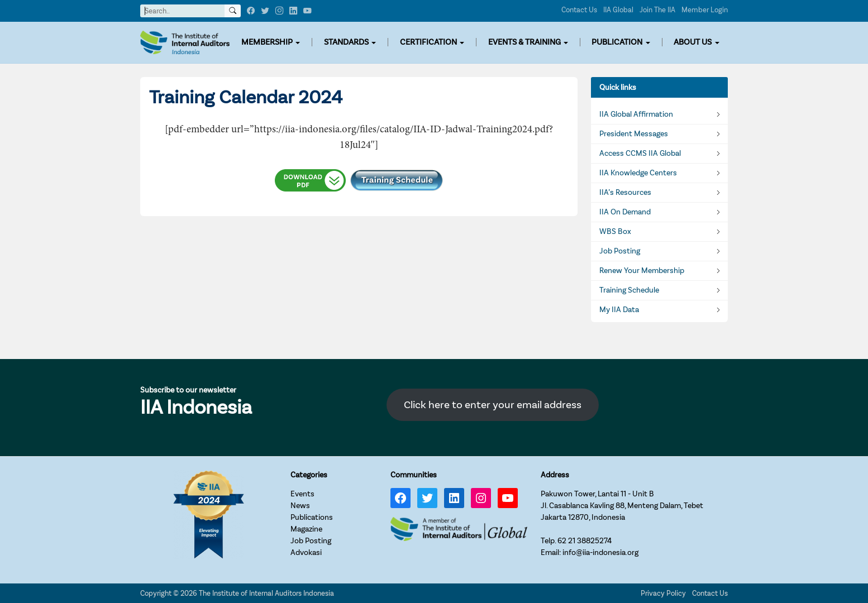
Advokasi (306, 552)
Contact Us (579, 10)
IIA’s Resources (625, 193)
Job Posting (620, 251)
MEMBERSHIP (267, 42)
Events (302, 494)
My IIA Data (619, 310)
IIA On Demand (625, 212)
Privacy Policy (663, 593)
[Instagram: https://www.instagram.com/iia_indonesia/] (481, 498)
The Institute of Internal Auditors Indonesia (266, 593)
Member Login (705, 10)
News (300, 506)
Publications (312, 517)
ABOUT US (693, 42)
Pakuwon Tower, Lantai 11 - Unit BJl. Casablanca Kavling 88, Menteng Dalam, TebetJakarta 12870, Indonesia (622, 506)
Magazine (306, 529)
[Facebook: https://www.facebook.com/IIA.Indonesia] (400, 498)
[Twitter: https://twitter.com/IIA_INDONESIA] (427, 498)
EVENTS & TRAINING (524, 42)
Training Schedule (629, 290)
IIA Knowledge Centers (638, 173)
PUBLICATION (617, 42)
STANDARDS (346, 42)
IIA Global (618, 10)
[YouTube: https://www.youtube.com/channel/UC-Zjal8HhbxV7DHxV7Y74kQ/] (508, 498)
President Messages (634, 134)
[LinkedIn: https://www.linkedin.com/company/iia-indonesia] (454, 498)
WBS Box (615, 232)
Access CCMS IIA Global (640, 154)
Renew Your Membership (642, 271)
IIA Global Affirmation (636, 114)
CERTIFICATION (428, 42)
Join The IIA (657, 10)
